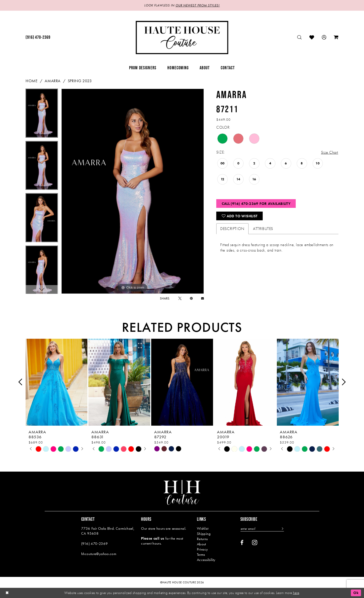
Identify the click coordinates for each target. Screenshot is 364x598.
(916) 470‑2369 (94, 544)
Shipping (204, 534)
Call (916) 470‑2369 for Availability (256, 204)
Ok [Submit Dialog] (356, 593)
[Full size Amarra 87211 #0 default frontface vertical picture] (133, 191)
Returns (202, 539)
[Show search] (300, 37)
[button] (324, 37)
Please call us (153, 538)
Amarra (53, 81)
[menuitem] (38, 37)
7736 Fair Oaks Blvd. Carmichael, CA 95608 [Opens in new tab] (108, 531)
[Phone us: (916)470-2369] (38, 37)
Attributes (263, 229)
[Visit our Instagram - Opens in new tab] (255, 542)
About (201, 544)
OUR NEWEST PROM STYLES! (198, 5)
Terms (201, 555)
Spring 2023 (80, 81)
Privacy (202, 549)
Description (232, 229)
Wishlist (203, 528)
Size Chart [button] (330, 152)
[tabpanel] (42, 115)
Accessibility (206, 560)
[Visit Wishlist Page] (312, 37)
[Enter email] (262, 529)
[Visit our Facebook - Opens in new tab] (242, 543)
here (296, 593)
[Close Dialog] (7, 593)
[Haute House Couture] (182, 37)
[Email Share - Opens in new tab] (202, 298)
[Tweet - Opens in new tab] (180, 298)
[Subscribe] (282, 529)
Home (32, 81)
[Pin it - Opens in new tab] (191, 298)
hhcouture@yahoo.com (99, 554)
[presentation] (56, 382)
